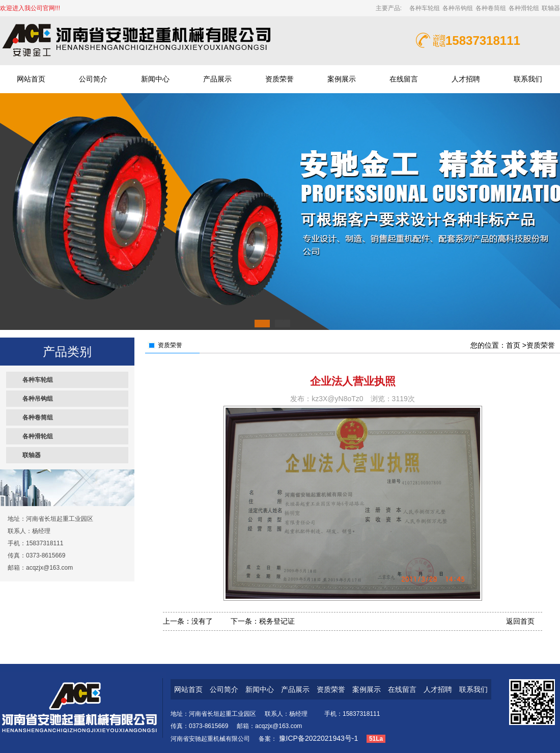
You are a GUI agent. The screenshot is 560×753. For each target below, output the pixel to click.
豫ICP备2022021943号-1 (318, 738)
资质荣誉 (279, 79)
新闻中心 (155, 79)
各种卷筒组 (491, 8)
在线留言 (404, 79)
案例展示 (342, 79)
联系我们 (528, 79)
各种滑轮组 (524, 8)
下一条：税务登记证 (263, 621)
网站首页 (31, 79)
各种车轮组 (425, 8)
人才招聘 (466, 79)
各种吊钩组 (458, 8)
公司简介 (93, 79)
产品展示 (217, 79)
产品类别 (67, 352)
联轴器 (551, 8)
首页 (513, 345)
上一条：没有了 (188, 621)
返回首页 (520, 621)
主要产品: (390, 8)
